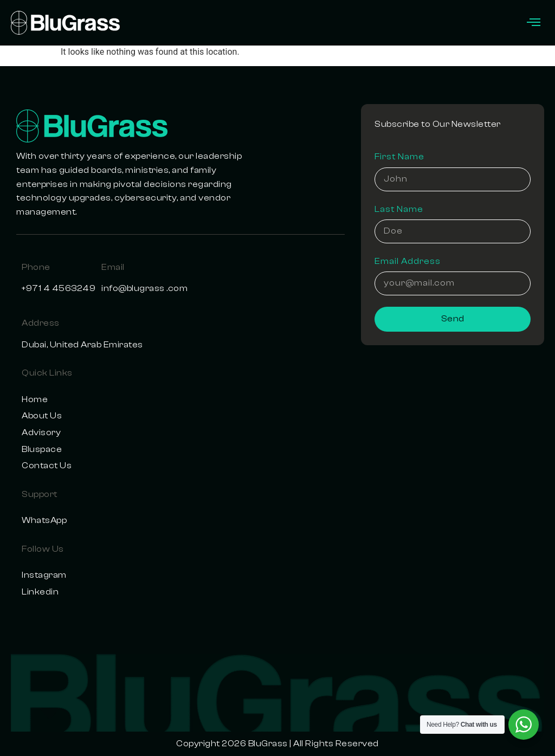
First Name (399, 157)
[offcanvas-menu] (534, 23)
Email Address (408, 261)
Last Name (399, 209)
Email (113, 267)
